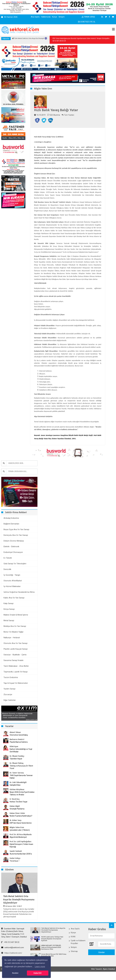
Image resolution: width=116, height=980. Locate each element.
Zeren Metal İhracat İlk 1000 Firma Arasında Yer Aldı (54, 961)
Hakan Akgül (15, 812)
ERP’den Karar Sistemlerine (21, 829)
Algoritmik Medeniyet (18, 843)
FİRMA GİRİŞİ (88, 17)
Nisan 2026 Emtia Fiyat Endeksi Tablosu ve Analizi (22, 799)
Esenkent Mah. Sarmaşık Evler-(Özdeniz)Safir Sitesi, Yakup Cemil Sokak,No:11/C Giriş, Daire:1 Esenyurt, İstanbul (14, 938)
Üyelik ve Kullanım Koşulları (78, 947)
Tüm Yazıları (68, 115)
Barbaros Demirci (17, 745)
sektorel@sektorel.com (13, 953)
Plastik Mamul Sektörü (19, 748)
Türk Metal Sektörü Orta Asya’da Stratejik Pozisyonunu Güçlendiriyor (19, 905)
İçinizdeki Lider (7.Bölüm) (20, 836)
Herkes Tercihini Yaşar (19, 807)
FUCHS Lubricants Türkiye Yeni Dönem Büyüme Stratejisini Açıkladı (52, 944)
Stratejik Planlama (17, 814)
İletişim (62, 17)
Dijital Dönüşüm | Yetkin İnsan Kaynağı (21, 851)
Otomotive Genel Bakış (19, 741)
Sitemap (74, 957)
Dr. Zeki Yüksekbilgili (18, 788)
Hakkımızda (46, 17)
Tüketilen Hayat (17, 764)
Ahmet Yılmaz (15, 738)
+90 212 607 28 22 (10, 948)
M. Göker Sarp (16, 826)
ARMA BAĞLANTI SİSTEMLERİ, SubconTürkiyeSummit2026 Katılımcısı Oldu (51, 953)
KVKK (73, 942)
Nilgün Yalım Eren (17, 833)
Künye (55, 17)
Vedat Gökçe (15, 864)
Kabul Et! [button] (38, 973)
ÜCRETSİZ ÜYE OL (87, 22)
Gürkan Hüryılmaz (17, 795)
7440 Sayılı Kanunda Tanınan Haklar (21, 782)
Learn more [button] (40, 967)
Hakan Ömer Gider (17, 819)
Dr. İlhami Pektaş (17, 769)
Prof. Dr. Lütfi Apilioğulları (20, 847)
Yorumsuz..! (14, 867)
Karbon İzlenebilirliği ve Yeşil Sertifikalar (21, 756)
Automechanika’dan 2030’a (21, 859)
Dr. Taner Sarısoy (17, 778)
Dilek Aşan (14, 752)
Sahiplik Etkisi (15, 791)
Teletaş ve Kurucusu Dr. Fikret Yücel (21, 773)
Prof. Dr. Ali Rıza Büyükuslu (21, 840)
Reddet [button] (15, 973)
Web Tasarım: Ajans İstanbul (103, 975)
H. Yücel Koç (15, 805)
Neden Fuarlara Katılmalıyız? (21, 822)
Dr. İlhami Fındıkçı (17, 762)
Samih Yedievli (16, 857)
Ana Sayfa (35, 17)
